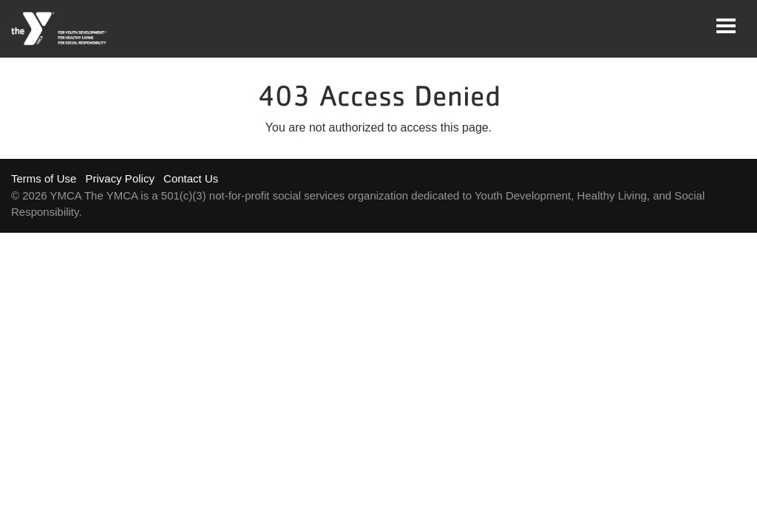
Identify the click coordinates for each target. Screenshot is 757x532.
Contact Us (191, 178)
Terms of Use (44, 178)
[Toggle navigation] (726, 26)
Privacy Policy (120, 178)
